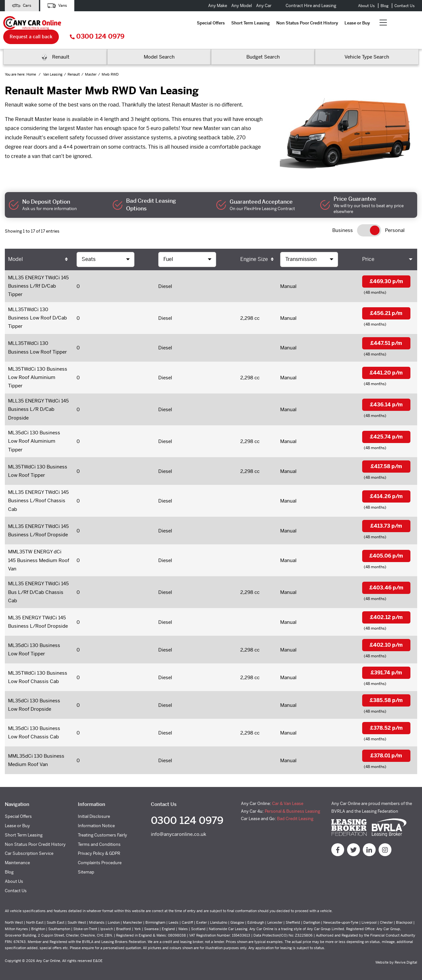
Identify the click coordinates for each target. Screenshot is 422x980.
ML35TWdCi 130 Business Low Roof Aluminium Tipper (38, 366)
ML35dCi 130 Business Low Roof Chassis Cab (34, 728)
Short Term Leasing (129, 23)
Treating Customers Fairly (102, 831)
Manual (288, 273)
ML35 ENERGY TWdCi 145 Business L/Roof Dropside (38, 615)
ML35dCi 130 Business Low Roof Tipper (34, 643)
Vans (59, 6)
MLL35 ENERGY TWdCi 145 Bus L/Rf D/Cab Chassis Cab (38, 585)
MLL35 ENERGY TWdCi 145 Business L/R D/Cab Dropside (38, 398)
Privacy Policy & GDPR (99, 850)
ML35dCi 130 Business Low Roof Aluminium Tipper (34, 431)
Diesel (165, 273)
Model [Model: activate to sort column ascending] (15, 246)
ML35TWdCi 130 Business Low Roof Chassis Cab (38, 671)
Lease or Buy (236, 23)
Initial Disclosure (94, 813)
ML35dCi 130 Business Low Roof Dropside (34, 700)
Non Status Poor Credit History (186, 23)
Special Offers (90, 23)
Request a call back (325, 23)
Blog (385, 6)
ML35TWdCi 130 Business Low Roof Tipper (38, 461)
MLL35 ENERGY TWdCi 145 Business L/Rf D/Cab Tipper (38, 273)
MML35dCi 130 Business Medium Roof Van (36, 756)
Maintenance (17, 859)
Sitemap (86, 868)
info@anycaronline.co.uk (179, 831)
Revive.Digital (406, 958)
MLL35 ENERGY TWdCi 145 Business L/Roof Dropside (38, 522)
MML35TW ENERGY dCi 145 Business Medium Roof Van (39, 552)
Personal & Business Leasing (292, 807)
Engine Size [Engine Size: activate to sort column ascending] (254, 246)
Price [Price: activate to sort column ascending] (368, 246)
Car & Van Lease (288, 800)
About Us (366, 6)
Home (32, 61)
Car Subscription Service (29, 850)
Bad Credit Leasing (295, 815)
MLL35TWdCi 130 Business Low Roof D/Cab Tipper (37, 305)
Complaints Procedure (100, 859)
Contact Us (404, 6)
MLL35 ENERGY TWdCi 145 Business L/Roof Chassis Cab (38, 492)
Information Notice (96, 822)
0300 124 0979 (391, 23)
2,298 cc (250, 305)
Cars (22, 6)
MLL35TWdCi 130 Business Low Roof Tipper (37, 336)
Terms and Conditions (99, 840)
